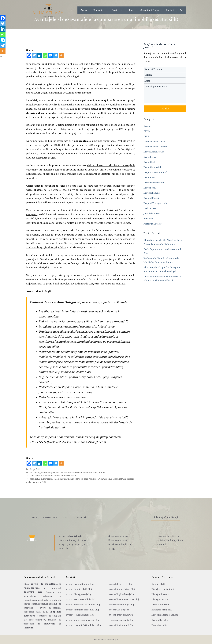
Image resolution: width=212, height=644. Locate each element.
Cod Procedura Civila (154, 142)
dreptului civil (33, 592)
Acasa (84, 10)
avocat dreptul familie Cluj (80, 584)
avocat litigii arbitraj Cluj (122, 594)
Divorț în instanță (161, 594)
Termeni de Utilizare (168, 536)
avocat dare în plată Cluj (79, 589)
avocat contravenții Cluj (121, 605)
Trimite (165, 109)
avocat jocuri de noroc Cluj (80, 615)
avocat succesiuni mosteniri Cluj (83, 620)
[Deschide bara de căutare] (181, 10)
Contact (170, 10)
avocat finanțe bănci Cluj (122, 589)
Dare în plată (158, 584)
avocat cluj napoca (50, 473)
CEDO (147, 131)
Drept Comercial (152, 167)
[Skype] (3, 40)
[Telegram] (56, 55)
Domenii (101, 10)
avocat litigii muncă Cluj (121, 625)
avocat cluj (35, 473)
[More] (61, 55)
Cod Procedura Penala (155, 147)
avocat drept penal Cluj (121, 615)
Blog (131, 10)
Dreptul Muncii (151, 198)
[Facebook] (29, 55)
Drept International (154, 183)
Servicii (119, 10)
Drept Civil (35, 469)
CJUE (146, 136)
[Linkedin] (40, 55)
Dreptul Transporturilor (156, 203)
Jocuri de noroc (152, 214)
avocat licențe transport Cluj (124, 599)
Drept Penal (150, 188)
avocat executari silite (71, 473)
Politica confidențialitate (170, 540)
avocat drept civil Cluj (120, 584)
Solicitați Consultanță (166, 517)
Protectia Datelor (152, 224)
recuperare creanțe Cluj (121, 620)
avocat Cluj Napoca (119, 610)
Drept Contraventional (155, 172)
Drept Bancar (151, 157)
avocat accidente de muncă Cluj (83, 605)
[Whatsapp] (45, 55)
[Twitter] (34, 55)
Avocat (147, 126)
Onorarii (162, 544)
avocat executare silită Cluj (80, 599)
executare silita (90, 473)
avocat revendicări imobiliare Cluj (84, 625)
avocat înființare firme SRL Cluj (82, 610)
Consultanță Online (150, 10)
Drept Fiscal (150, 177)
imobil (102, 473)
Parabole (148, 219)
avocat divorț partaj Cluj (79, 594)
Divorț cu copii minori (163, 589)
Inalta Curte (150, 208)
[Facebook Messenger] (50, 55)
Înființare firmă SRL (162, 610)
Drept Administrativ (154, 152)
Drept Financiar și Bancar (165, 615)
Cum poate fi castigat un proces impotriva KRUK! (53, 476)
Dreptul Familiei (152, 193)
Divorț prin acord (160, 599)
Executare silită (160, 625)
